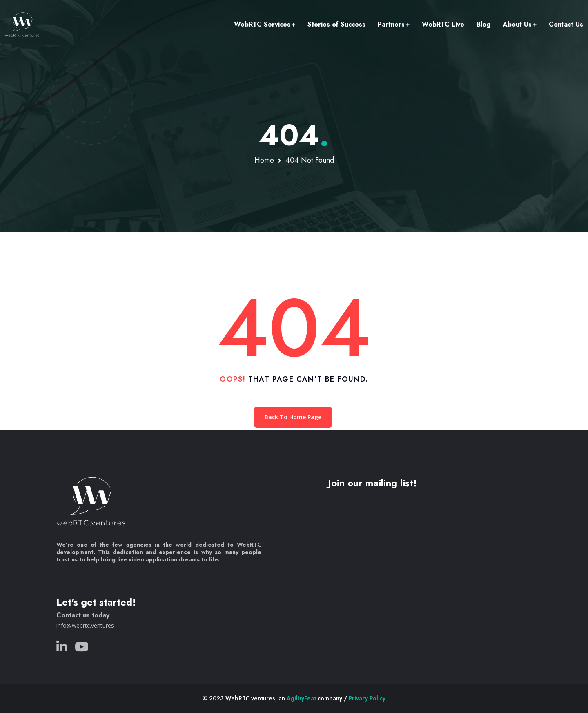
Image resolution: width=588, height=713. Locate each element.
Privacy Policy (367, 698)
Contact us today (83, 615)
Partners (391, 24)
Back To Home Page (293, 417)
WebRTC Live (443, 24)
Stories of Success (336, 24)
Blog (483, 24)
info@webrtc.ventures (85, 625)
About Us (517, 24)
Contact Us (566, 24)
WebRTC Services (262, 24)
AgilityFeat (301, 698)
